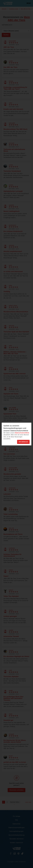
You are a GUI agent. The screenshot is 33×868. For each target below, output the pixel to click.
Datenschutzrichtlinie (22, 433)
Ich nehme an (23, 442)
